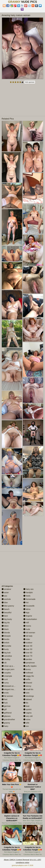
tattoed (28, 699)
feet (4, 699)
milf (26, 623)
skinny (27, 686)
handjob (28, 592)
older (27, 639)
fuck (5, 703)
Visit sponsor (30, 82)
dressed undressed (11, 686)
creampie (7, 676)
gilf (4, 709)
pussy (27, 669)
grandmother (8, 719)
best (5, 616)
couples (6, 673)
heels (27, 596)
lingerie (28, 616)
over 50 (28, 649)
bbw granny (8, 606)
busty (5, 649)
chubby (6, 659)
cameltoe (7, 656)
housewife (29, 606)
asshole (6, 599)
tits (26, 703)
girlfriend (7, 713)
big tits (6, 623)
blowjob (6, 636)
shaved (28, 683)
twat (26, 706)
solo (26, 693)
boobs (6, 639)
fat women (7, 696)
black (5, 629)
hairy (5, 726)
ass (4, 596)
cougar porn (8, 669)
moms (27, 626)
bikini (5, 626)
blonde (6, 633)
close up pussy (9, 666)
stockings (29, 696)
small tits (28, 689)
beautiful (7, 613)
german (6, 706)
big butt (6, 653)
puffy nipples (30, 666)
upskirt (27, 709)
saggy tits (29, 676)
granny (6, 723)
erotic (5, 693)
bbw (5, 603)
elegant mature (9, 689)
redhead (28, 673)
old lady (28, 636)
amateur (6, 589)
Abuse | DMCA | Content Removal (16, 860)
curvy (5, 683)
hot (26, 603)
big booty (7, 619)
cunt (5, 679)
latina (27, 609)
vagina (27, 713)
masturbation (30, 619)
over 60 (28, 653)
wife (26, 723)
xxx (26, 726)
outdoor (28, 643)
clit (4, 663)
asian (5, 592)
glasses (6, 716)
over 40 (28, 646)
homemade (29, 599)
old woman (29, 633)
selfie (27, 679)
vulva (27, 719)
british (5, 643)
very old (28, 716)
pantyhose (29, 663)
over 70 (28, 656)
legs (26, 613)
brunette (6, 646)
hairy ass (28, 589)
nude (27, 629)
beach (6, 609)
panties (28, 659)
